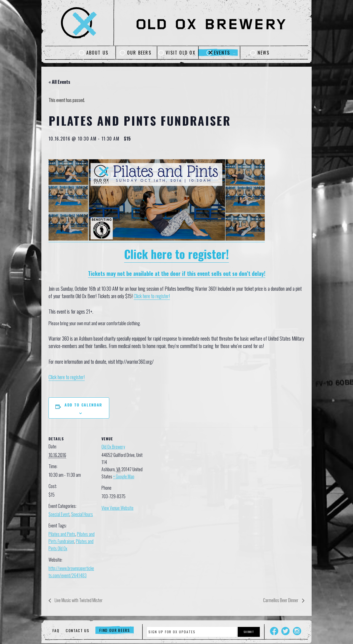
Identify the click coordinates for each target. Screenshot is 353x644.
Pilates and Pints (62, 534)
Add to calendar (83, 405)
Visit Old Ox (181, 53)
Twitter (285, 631)
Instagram (297, 631)
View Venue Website (117, 508)
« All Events (59, 82)
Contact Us (77, 630)
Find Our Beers (115, 630)
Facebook (274, 631)
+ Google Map (124, 476)
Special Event (59, 514)
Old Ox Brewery (113, 447)
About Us (97, 53)
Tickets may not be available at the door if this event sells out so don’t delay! (177, 273)
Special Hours (82, 514)
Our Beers (139, 53)
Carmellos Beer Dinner (281, 600)
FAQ (56, 630)
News (264, 53)
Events (222, 53)
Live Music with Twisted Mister (78, 600)
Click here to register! (176, 254)
